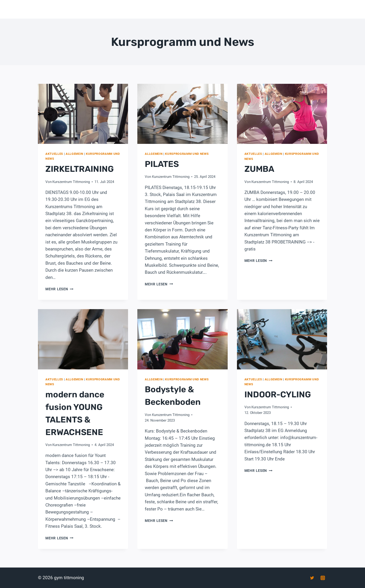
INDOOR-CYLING (278, 394)
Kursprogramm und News (187, 154)
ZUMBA (259, 169)
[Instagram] (323, 578)
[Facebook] (301, 578)
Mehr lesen (59, 289)
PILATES (162, 164)
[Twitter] (312, 578)
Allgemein (74, 154)
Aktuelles (54, 154)
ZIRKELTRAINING (80, 169)
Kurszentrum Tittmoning (71, 182)
